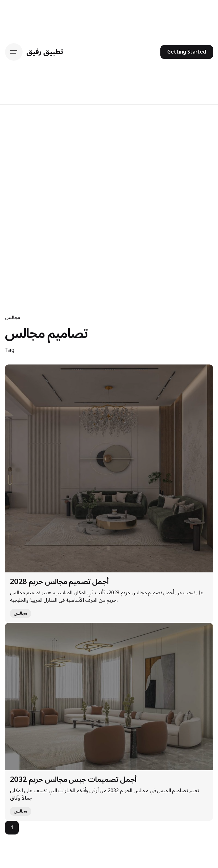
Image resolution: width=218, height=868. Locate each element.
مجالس (13, 318)
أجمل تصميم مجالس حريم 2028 (59, 582)
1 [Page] (12, 828)
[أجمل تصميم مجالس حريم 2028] (109, 468)
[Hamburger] (14, 52)
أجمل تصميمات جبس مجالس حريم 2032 (73, 780)
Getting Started (187, 52)
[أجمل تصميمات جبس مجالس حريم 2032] (109, 697)
